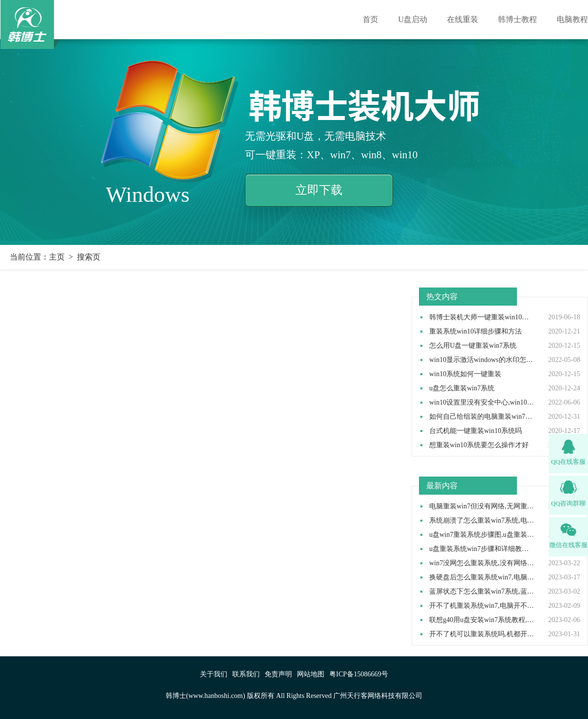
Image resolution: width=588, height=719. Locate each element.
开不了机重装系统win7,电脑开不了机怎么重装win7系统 (482, 606)
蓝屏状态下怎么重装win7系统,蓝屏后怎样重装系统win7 (482, 592)
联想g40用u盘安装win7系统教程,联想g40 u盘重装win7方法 (482, 620)
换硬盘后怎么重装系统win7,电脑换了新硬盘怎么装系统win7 (482, 577)
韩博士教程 (517, 19)
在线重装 (463, 19)
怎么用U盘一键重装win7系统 (473, 346)
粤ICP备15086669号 (359, 674)
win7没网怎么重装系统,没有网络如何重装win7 (482, 563)
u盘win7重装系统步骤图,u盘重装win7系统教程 (482, 535)
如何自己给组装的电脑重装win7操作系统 (482, 417)
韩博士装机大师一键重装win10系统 (482, 317)
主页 (57, 257)
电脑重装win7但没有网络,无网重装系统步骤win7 (482, 506)
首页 (370, 19)
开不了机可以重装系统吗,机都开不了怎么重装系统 (482, 634)
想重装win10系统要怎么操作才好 (479, 445)
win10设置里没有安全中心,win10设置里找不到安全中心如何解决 (482, 403)
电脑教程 (572, 19)
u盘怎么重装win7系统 (462, 388)
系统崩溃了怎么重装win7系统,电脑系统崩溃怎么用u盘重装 (482, 521)
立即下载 (319, 190)
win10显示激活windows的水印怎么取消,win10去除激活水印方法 (482, 360)
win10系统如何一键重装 (465, 374)
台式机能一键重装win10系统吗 (476, 431)
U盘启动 (413, 19)
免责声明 (278, 674)
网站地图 (311, 674)
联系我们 (246, 674)
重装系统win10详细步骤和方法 (476, 332)
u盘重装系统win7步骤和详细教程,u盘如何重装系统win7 (482, 549)
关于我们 (214, 674)
